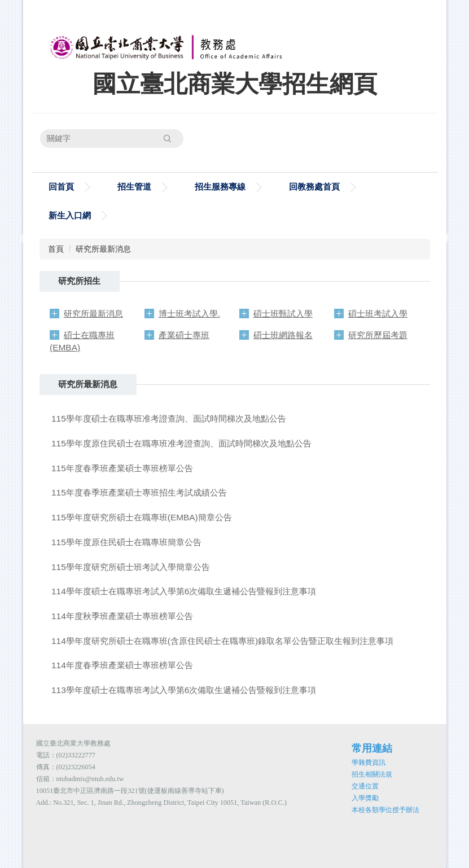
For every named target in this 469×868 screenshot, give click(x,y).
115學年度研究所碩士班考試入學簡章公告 (131, 567)
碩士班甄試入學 (283, 314)
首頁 (56, 249)
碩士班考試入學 (378, 314)
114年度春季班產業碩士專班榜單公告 (122, 665)
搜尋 (168, 138)
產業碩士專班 (184, 335)
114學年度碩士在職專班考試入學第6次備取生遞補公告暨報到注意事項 (184, 591)
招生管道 (134, 187)
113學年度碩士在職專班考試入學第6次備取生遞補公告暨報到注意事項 (184, 690)
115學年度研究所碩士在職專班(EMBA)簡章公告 (142, 517)
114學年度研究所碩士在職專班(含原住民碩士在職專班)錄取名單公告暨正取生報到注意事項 (222, 641)
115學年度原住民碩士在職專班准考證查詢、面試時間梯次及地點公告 (181, 443)
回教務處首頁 (314, 187)
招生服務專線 (220, 187)
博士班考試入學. (189, 314)
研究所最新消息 (103, 249)
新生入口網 (70, 215)
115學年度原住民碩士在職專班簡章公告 (126, 542)
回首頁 (61, 187)
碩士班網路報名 (283, 335)
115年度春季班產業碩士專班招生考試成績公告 (139, 492)
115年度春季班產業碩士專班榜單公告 (122, 468)
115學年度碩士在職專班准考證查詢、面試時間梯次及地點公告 (169, 418)
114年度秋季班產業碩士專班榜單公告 (122, 616)
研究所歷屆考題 (378, 335)
